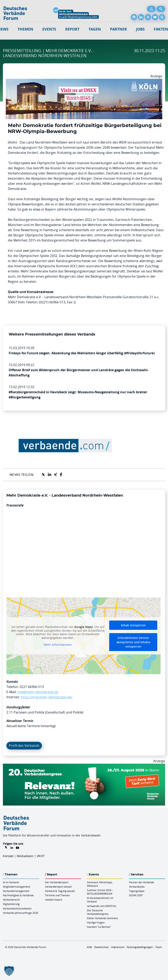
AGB (89, 947)
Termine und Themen (57, 895)
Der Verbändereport (57, 882)
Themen (25, 29)
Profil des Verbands (24, 746)
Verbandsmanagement (16, 891)
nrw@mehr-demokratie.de (38, 692)
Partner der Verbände (141, 882)
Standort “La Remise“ (99, 927)
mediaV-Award (53, 900)
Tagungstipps (137, 891)
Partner (118, 29)
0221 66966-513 (32, 687)
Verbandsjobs (137, 887)
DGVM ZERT (136, 895)
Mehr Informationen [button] (58, 645)
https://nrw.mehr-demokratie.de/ (47, 697)
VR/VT (41, 856)
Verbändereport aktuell (58, 887)
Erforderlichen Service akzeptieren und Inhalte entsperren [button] (133, 642)
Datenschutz (102, 947)
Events (49, 29)
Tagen (95, 29)
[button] (9, 971)
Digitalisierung (11, 904)
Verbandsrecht (11, 900)
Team (159, 947)
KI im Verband (11, 882)
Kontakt (8, 856)
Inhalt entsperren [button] (133, 625)
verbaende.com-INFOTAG (102, 906)
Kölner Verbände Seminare (102, 918)
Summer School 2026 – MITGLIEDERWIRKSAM (100, 892)
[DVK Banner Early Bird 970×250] (84, 766)
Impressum (118, 947)
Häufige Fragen (96, 922)
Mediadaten (25, 856)
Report (72, 29)
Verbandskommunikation (17, 908)
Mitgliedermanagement (17, 887)
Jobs (140, 29)
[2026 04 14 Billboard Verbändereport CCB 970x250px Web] (84, 81)
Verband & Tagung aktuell (60, 891)
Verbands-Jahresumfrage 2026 (21, 913)
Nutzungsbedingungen (140, 947)
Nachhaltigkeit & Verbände (18, 895)
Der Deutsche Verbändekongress (98, 912)
